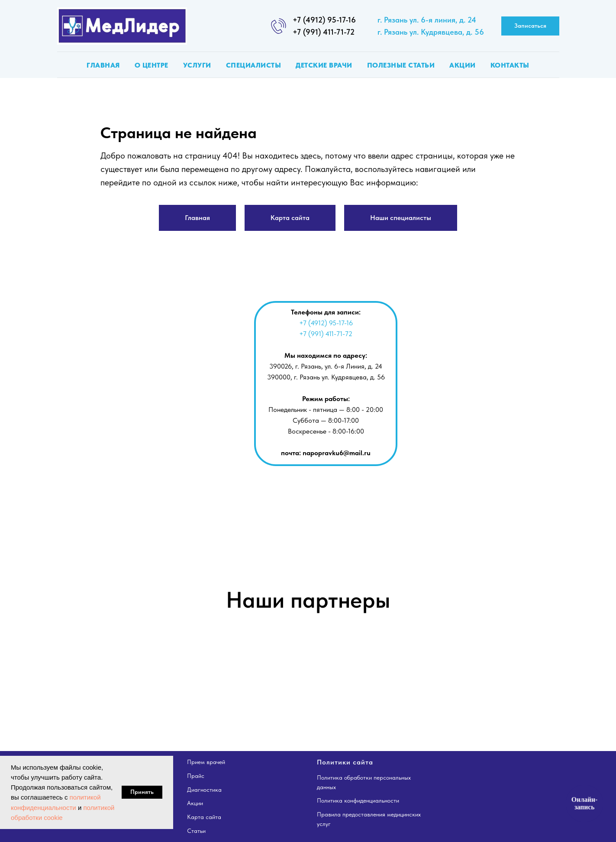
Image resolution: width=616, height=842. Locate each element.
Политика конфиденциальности (358, 800)
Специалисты (254, 65)
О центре (152, 65)
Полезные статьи (401, 65)
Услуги (197, 65)
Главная (103, 65)
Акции (463, 65)
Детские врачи (324, 65)
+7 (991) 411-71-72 (324, 32)
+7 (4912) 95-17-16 (324, 20)
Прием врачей (206, 762)
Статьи (196, 831)
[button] (530, 26)
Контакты (510, 65)
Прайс (196, 776)
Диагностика (204, 790)
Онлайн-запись (584, 803)
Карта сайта (204, 817)
